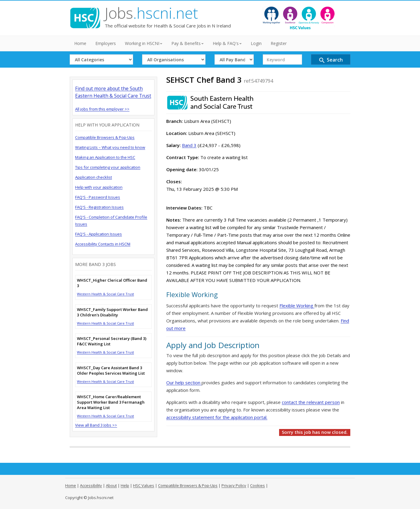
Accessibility (91, 485)
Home (80, 43)
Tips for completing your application (108, 167)
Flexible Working (297, 306)
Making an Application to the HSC (105, 157)
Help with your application (99, 187)
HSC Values (144, 485)
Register (279, 43)
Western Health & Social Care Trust (105, 294)
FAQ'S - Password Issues (98, 197)
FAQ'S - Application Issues (99, 234)
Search (331, 60)
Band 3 (189, 145)
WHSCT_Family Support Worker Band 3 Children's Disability (112, 312)
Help (125, 485)
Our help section (184, 383)
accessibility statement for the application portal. (217, 417)
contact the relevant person (311, 402)
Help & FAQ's (227, 43)
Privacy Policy (234, 485)
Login (256, 43)
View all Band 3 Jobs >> (96, 425)
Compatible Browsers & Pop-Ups (105, 137)
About (111, 485)
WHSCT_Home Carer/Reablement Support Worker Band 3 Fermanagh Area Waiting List (111, 402)
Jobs (151, 13)
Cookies (258, 485)
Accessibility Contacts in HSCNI (103, 244)
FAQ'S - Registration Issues (99, 207)
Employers (106, 43)
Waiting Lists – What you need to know (110, 147)
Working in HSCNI (144, 43)
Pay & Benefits (188, 43)
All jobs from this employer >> (102, 109)
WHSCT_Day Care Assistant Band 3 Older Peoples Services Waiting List (111, 370)
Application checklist (94, 177)
